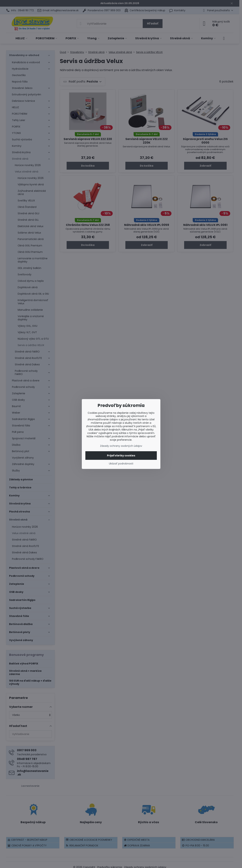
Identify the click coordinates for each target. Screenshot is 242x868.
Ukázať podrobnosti (121, 464)
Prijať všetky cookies (121, 456)
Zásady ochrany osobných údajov (121, 446)
